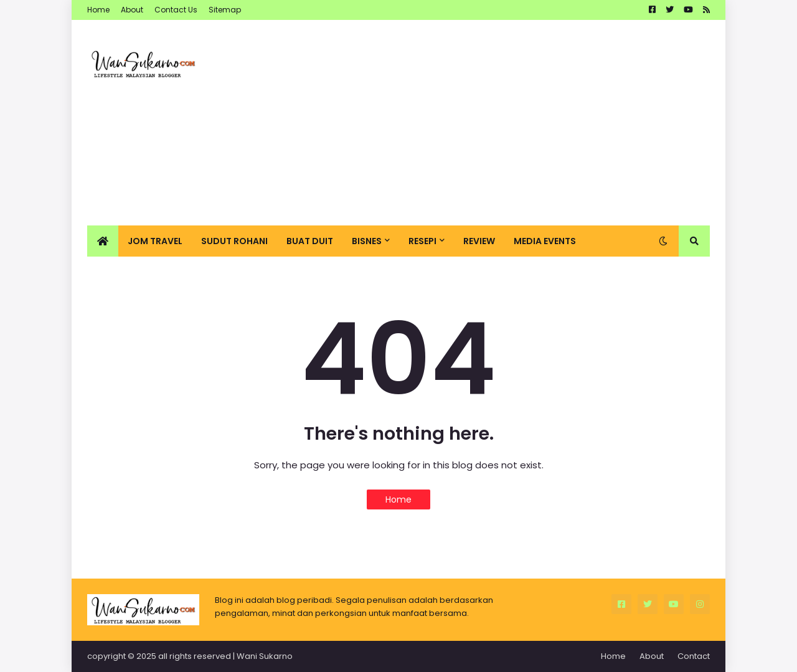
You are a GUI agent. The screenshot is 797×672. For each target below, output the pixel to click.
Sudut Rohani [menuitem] (234, 241)
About (132, 10)
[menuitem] (103, 241)
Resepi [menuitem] (422, 241)
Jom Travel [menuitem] (155, 241)
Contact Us (176, 10)
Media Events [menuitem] (545, 241)
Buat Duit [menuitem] (310, 241)
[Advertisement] (483, 123)
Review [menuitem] (479, 241)
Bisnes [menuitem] (367, 241)
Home (98, 10)
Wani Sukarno (265, 656)
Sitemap (225, 10)
